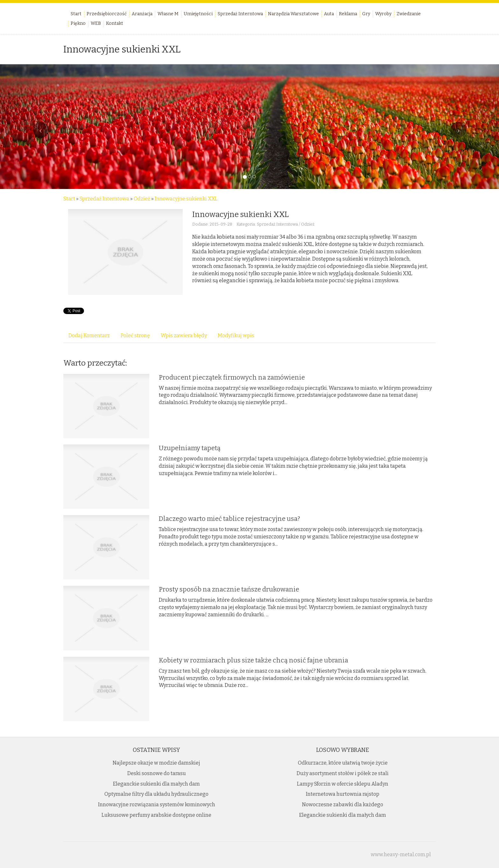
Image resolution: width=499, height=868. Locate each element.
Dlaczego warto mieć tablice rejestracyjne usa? (229, 519)
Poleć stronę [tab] (135, 336)
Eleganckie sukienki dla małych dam (156, 784)
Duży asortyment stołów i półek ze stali (343, 773)
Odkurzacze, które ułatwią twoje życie (343, 763)
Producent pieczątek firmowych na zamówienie (232, 377)
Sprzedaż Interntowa (104, 199)
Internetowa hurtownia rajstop (343, 794)
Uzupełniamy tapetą (190, 448)
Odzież (142, 199)
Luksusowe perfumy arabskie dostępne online (156, 815)
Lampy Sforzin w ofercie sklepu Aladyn (343, 784)
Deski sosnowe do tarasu (157, 773)
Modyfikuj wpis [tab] (236, 336)
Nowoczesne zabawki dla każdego (343, 805)
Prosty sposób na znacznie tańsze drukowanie (229, 589)
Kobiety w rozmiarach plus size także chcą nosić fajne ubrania (253, 660)
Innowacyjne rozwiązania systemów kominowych (157, 805)
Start (69, 199)
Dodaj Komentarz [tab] (89, 336)
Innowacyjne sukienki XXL (186, 199)
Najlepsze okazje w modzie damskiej (156, 763)
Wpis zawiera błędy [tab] (184, 336)
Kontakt (115, 23)
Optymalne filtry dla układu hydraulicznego (156, 794)
